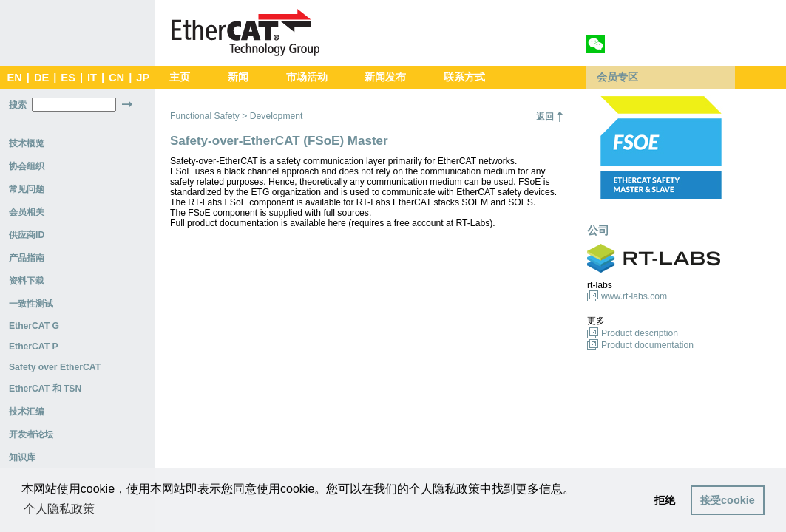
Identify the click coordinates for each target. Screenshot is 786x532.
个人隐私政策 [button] (59, 509)
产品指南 (27, 258)
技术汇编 (27, 412)
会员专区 (617, 77)
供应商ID (27, 235)
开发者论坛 (31, 434)
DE (41, 78)
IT (92, 78)
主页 (180, 77)
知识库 (22, 457)
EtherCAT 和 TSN (45, 389)
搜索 (18, 105)
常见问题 (27, 189)
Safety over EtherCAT (55, 367)
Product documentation (647, 345)
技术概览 (27, 143)
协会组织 (27, 166)
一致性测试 (31, 304)
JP (143, 78)
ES (68, 78)
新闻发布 (385, 77)
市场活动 (307, 77)
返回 (545, 117)
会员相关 (27, 212)
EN (14, 78)
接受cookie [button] (728, 500)
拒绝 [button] (665, 500)
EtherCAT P (34, 347)
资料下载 (27, 281)
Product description (640, 333)
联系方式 (464, 77)
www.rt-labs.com (634, 296)
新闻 (238, 77)
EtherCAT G (34, 326)
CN (116, 78)
